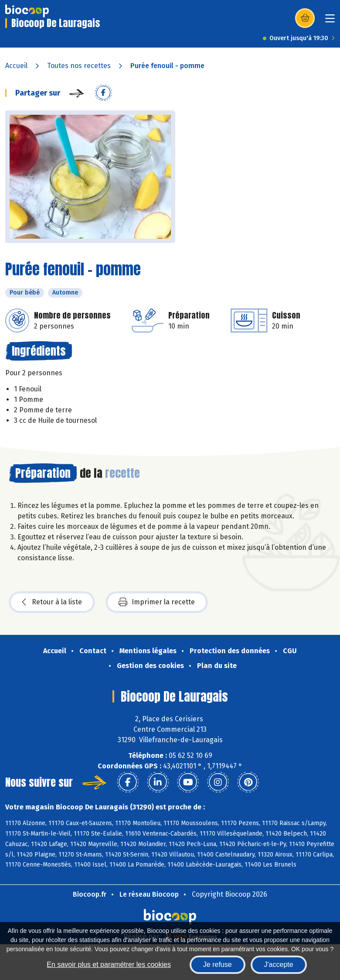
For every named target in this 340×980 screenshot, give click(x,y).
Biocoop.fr (90, 894)
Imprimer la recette (157, 602)
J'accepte (279, 965)
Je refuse (218, 965)
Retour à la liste (52, 602)
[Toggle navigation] (330, 21)
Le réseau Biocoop (149, 894)
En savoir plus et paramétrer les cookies (109, 965)
